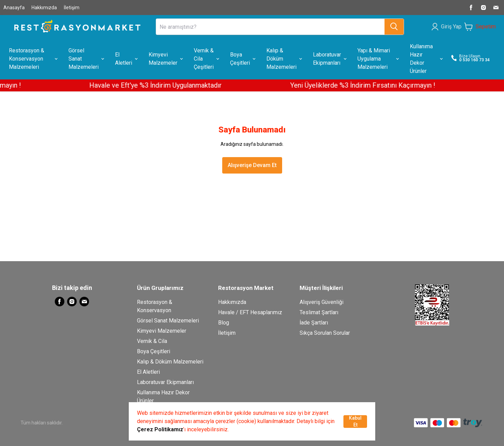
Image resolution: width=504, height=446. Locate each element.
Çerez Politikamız (160, 429)
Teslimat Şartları (319, 312)
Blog (224, 323)
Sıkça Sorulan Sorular (325, 333)
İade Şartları (314, 323)
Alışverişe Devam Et (252, 165)
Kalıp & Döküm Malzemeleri (170, 362)
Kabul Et (355, 421)
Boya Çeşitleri (154, 351)
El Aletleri (148, 372)
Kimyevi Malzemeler (162, 331)
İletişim (72, 8)
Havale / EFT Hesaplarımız (250, 312)
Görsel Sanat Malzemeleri (168, 321)
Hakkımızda (44, 8)
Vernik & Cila (152, 341)
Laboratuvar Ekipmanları (165, 382)
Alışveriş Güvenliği (322, 302)
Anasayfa (14, 8)
